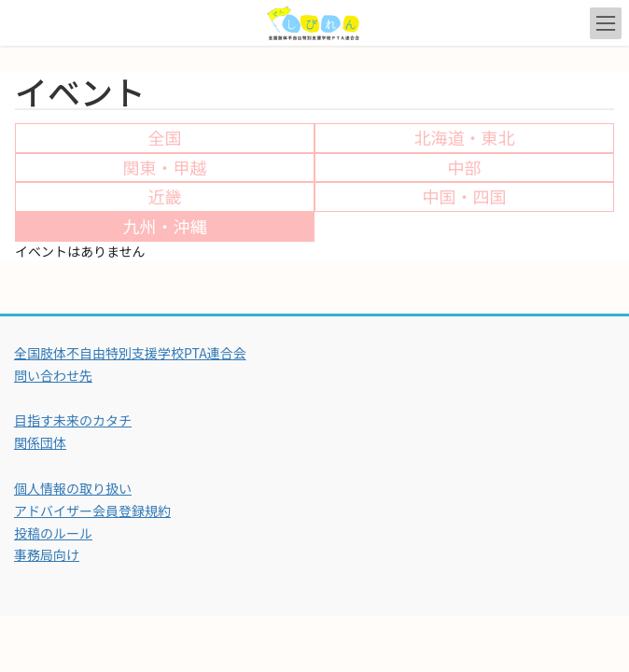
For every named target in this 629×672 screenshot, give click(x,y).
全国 (165, 137)
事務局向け (47, 554)
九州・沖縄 (165, 226)
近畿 (165, 196)
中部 (465, 167)
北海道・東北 (465, 137)
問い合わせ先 (53, 375)
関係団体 (40, 442)
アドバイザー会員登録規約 (92, 511)
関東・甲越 (165, 167)
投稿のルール (53, 533)
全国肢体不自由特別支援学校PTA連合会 (130, 353)
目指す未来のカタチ (73, 420)
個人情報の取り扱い (73, 488)
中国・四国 (465, 196)
